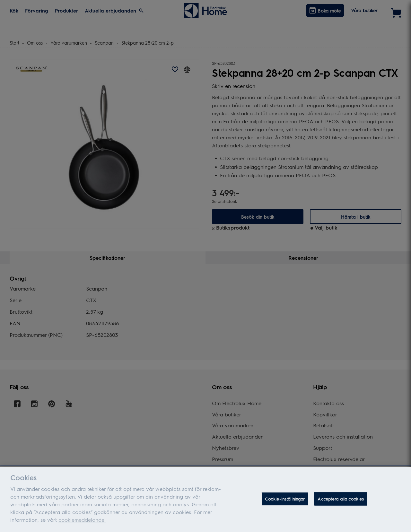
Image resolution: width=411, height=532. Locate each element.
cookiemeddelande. (82, 520)
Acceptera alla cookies (341, 499)
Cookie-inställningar (285, 499)
